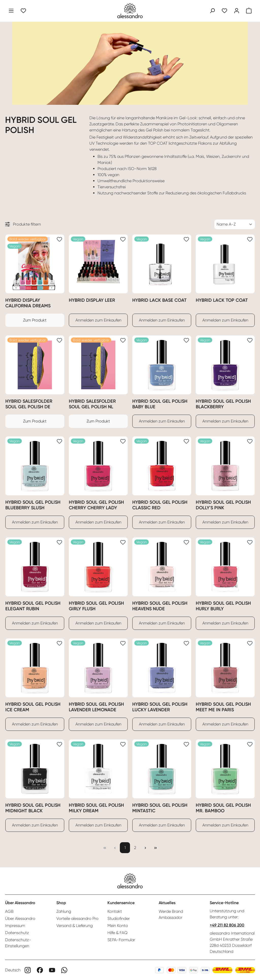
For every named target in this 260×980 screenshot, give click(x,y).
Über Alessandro (20, 918)
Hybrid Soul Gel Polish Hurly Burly (223, 606)
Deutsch (13, 970)
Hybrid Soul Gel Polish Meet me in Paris (223, 707)
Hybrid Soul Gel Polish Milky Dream (96, 808)
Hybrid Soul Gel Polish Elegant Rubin (33, 606)
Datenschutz (17, 933)
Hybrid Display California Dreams (28, 303)
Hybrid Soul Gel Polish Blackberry (223, 404)
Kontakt (115, 911)
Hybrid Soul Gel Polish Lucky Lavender (160, 707)
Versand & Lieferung (75, 926)
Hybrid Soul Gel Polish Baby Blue (160, 404)
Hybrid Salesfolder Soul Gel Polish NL (92, 404)
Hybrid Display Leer (92, 300)
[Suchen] (212, 11)
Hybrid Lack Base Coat (159, 300)
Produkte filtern (23, 224)
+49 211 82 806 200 (227, 925)
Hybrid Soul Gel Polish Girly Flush (96, 606)
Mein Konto (118, 926)
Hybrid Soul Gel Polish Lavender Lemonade (96, 707)
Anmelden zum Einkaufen (98, 320)
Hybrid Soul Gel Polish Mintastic (160, 808)
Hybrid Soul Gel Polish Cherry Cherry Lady (96, 505)
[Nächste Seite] (145, 848)
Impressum (15, 926)
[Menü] (11, 11)
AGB (9, 911)
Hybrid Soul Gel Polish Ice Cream (33, 707)
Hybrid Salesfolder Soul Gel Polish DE (29, 404)
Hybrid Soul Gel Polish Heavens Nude (160, 606)
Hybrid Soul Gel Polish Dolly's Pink (223, 505)
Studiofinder (119, 918)
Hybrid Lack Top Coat (222, 300)
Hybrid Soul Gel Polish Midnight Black (33, 808)
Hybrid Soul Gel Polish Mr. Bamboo (223, 808)
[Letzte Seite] (155, 848)
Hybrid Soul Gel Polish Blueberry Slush (33, 505)
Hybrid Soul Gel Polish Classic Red (160, 505)
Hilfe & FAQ (117, 933)
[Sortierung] (235, 224)
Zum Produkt (35, 320)
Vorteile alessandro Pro (77, 918)
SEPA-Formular (121, 940)
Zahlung (64, 911)
